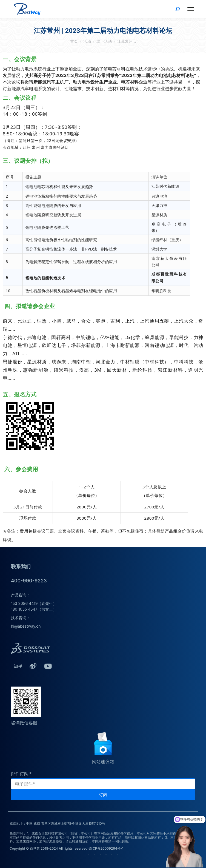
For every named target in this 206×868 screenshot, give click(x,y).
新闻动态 (118, 854)
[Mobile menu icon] (191, 9)
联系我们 (112, 854)
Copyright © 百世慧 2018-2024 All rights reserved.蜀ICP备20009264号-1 (66, 848)
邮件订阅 (20, 774)
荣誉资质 (95, 854)
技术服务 (100, 854)
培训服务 (106, 854)
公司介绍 (89, 854)
